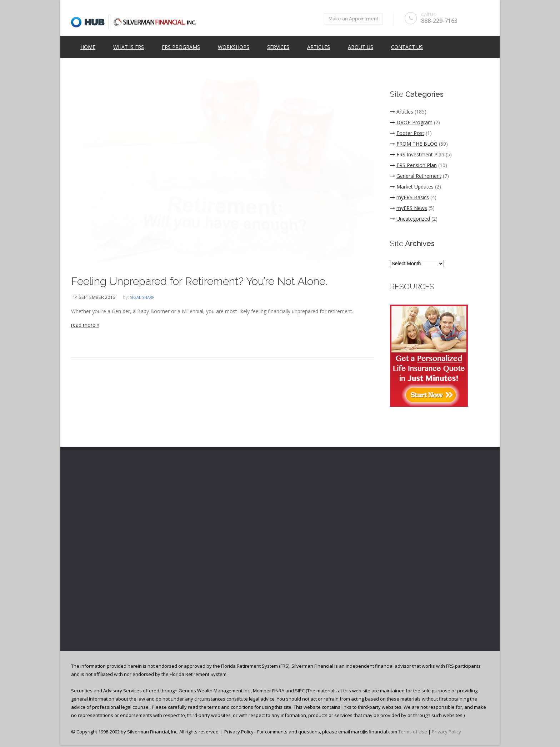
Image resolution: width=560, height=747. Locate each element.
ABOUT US (361, 47)
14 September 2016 (94, 297)
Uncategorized (410, 219)
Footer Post (407, 133)
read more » (85, 325)
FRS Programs (181, 47)
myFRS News (409, 208)
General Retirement (416, 176)
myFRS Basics (409, 197)
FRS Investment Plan (417, 154)
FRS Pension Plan (413, 165)
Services (278, 47)
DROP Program (411, 122)
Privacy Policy (446, 732)
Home (88, 47)
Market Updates (412, 187)
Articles (319, 47)
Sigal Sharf (142, 297)
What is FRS (129, 47)
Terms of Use (413, 732)
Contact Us (407, 47)
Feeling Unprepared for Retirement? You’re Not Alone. (199, 281)
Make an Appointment (353, 19)
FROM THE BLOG (414, 144)
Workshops (234, 47)
